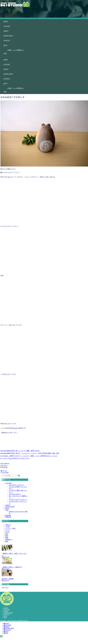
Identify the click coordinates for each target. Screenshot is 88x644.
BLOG (7, 508)
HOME (6, 608)
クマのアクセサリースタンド (18, 500)
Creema (15, 428)
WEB (7, 510)
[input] (10, 476)
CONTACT (7, 614)
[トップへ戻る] (1, 636)
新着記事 (8, 517)
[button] (19, 476)
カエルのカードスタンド (17, 485)
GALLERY (9, 483)
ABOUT (8, 505)
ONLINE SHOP (10, 507)
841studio (8, 515)
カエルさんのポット (15, 494)
